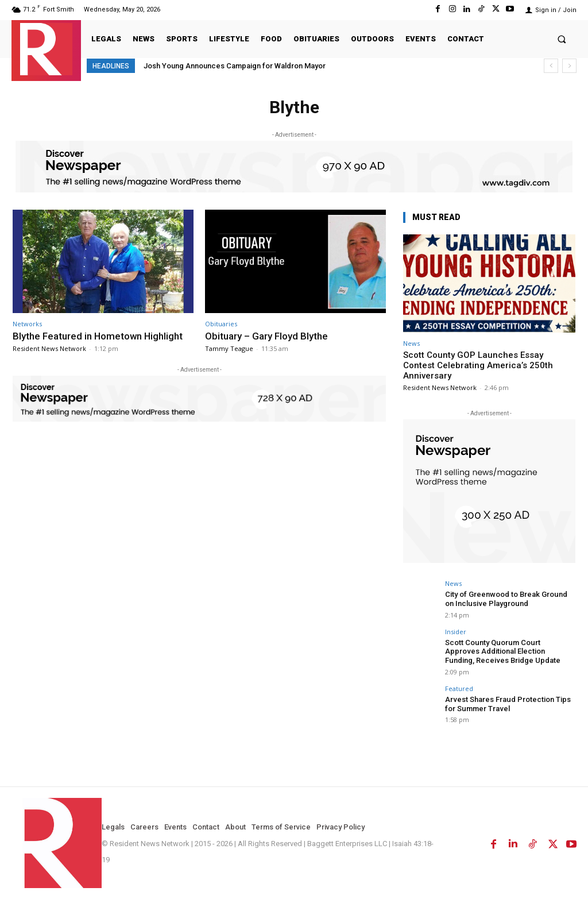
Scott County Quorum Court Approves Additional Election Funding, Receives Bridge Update (509, 651)
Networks (27, 324)
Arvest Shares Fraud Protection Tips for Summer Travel (507, 703)
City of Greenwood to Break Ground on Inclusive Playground (506, 599)
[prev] (551, 66)
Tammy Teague (229, 348)
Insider (456, 631)
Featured (459, 688)
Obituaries (221, 324)
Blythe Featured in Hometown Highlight (98, 336)
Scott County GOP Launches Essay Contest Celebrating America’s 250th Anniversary (478, 365)
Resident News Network (49, 348)
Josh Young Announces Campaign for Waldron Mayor (235, 66)
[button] (562, 39)
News (411, 343)
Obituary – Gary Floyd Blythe (266, 336)
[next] (569, 66)
